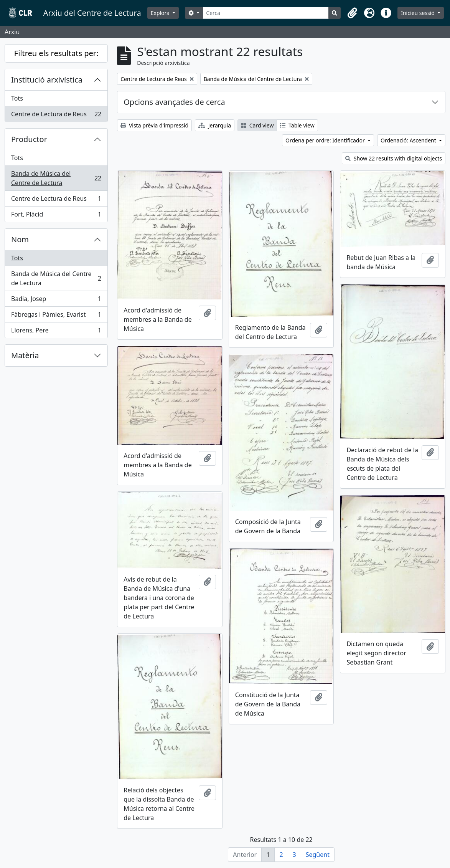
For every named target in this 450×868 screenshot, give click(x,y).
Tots (17, 98)
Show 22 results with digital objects (394, 158)
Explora (161, 13)
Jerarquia (215, 125)
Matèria (25, 355)
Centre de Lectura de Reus (56, 116)
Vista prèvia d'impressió (154, 125)
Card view (257, 125)
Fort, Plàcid (56, 216)
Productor (29, 139)
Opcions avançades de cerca (174, 102)
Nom (20, 239)
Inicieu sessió (418, 13)
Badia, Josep (56, 300)
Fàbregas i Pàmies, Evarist (56, 316)
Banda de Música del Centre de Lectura (56, 178)
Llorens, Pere (56, 332)
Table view (297, 125)
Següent (318, 855)
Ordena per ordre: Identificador (326, 140)
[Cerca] (266, 13)
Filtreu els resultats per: (56, 53)
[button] (352, 13)
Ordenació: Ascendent (409, 140)
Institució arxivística (47, 80)
